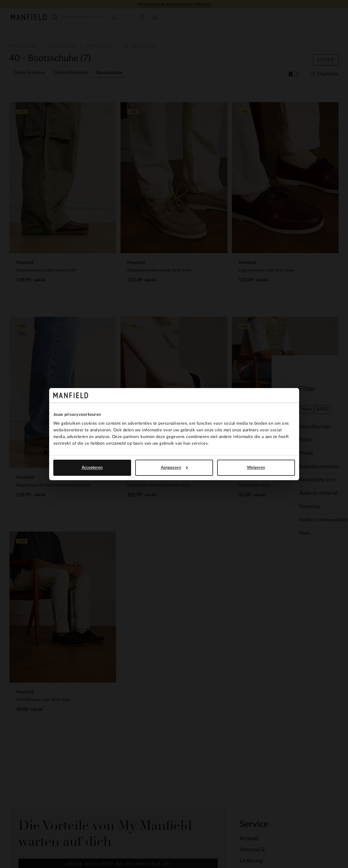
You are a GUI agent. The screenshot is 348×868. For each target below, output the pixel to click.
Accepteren (92, 468)
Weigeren (256, 468)
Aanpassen (174, 468)
